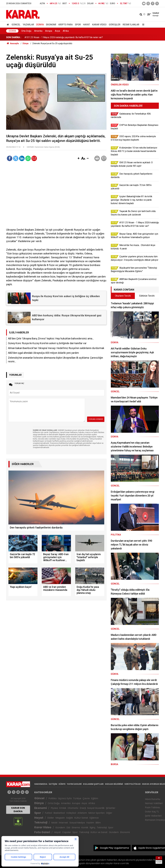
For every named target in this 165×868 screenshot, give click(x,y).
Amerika (38, 31)
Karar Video (99, 25)
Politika (52, 798)
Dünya (40, 25)
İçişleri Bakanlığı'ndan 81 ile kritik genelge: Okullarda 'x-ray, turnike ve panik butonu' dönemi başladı (73, 37)
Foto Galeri (42, 832)
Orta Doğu (26, 31)
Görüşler (115, 25)
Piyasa (54, 808)
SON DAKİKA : (14, 37)
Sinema (76, 828)
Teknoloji (41, 822)
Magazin (60, 818)
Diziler (51, 818)
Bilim (98, 823)
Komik (85, 828)
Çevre (86, 798)
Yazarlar (28, 25)
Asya (57, 31)
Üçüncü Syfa (65, 798)
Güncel (16, 25)
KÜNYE (62, 784)
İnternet (63, 823)
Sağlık (70, 818)
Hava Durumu (153, 799)
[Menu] (143, 25)
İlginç (93, 828)
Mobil (54, 823)
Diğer (109, 813)
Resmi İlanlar (131, 25)
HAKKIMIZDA (41, 784)
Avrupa (49, 31)
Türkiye (77, 798)
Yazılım (90, 823)
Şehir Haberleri (153, 816)
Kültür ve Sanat (99, 832)
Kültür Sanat (81, 818)
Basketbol (59, 813)
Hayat (87, 25)
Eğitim (95, 798)
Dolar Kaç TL (152, 812)
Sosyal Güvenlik (96, 808)
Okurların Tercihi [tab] (123, 296)
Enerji (83, 808)
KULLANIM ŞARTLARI (93, 784)
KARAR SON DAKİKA (18, 810)
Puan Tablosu (152, 807)
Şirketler (111, 808)
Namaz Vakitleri (154, 803)
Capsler (67, 832)
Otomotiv (73, 808)
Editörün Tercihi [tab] (147, 296)
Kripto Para (66, 25)
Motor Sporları (97, 813)
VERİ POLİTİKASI (132, 784)
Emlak (63, 808)
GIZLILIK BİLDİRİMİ (114, 784)
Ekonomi (51, 25)
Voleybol (71, 813)
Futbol (48, 813)
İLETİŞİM (53, 784)
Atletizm (82, 813)
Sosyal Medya (77, 823)
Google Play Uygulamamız (114, 848)
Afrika (66, 31)
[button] (78, 159)
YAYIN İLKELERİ (74, 784)
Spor (78, 25)
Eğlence (94, 818)
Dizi (68, 828)
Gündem (60, 828)
